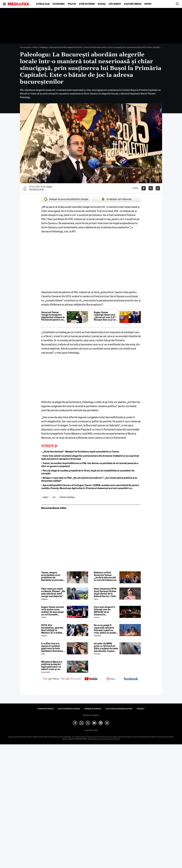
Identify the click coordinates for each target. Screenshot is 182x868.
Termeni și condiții (93, 709)
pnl (54, 497)
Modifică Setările (91, 715)
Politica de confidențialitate (119, 709)
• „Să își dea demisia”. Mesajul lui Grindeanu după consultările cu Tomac (80, 452)
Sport (148, 4)
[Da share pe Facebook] (144, 188)
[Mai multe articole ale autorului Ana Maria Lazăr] (25, 188)
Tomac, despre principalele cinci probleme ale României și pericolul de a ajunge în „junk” (53, 576)
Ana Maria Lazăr (36, 189)
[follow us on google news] (51, 679)
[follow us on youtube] (91, 679)
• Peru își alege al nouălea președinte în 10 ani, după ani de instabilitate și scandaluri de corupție (88, 472)
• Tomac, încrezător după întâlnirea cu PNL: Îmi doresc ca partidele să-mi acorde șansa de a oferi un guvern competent (90, 465)
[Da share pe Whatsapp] (158, 188)
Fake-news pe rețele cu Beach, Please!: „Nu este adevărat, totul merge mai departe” (53, 592)
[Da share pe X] (151, 188)
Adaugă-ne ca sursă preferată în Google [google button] (66, 199)
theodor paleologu (67, 497)
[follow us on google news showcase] (71, 679)
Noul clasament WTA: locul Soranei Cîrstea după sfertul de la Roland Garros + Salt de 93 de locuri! (105, 592)
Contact (141, 709)
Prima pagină (26, 47)
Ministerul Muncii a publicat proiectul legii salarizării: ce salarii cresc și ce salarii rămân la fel (52, 666)
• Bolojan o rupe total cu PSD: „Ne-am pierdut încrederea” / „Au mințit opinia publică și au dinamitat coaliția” (89, 479)
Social (102, 4)
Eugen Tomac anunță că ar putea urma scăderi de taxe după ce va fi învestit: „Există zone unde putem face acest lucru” (52, 611)
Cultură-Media (133, 4)
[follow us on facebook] (131, 679)
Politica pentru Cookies (69, 709)
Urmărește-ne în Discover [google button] (116, 199)
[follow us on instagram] (111, 679)
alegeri (45, 497)
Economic (59, 4)
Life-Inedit (115, 4)
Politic (72, 4)
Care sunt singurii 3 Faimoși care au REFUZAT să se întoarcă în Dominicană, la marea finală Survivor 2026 (106, 611)
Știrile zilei (43, 4)
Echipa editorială (46, 709)
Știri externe (87, 4)
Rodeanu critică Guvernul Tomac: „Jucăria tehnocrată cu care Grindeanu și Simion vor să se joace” (105, 576)
